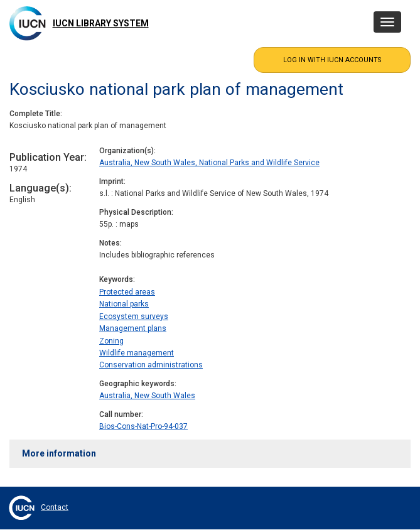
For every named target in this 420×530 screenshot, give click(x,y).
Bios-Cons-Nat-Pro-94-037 (143, 426)
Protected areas (127, 292)
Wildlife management (137, 353)
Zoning (111, 341)
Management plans (133, 328)
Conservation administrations (151, 365)
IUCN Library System (101, 23)
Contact (55, 507)
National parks (124, 304)
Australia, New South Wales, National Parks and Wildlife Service (209, 163)
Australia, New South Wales (147, 396)
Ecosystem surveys (134, 316)
